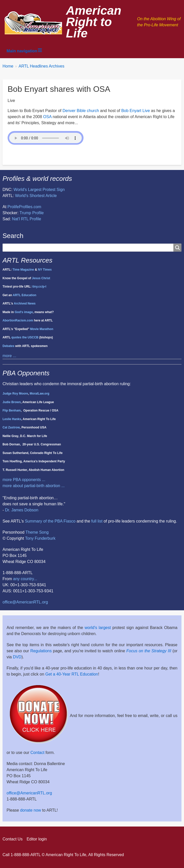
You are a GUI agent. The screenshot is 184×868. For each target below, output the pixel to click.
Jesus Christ (41, 278)
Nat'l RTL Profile (26, 219)
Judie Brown (12, 402)
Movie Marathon (42, 329)
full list (97, 521)
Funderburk (45, 538)
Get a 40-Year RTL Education (72, 674)
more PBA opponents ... (24, 480)
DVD (17, 657)
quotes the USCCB (25, 337)
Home (8, 66)
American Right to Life (94, 22)
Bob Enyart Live (136, 111)
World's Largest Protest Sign (39, 190)
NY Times (45, 270)
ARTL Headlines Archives (42, 66)
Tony (29, 538)
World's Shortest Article (36, 196)
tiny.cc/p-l (39, 287)
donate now (30, 810)
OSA (47, 117)
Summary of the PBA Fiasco (50, 521)
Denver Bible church (81, 111)
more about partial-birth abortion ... (34, 486)
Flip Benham (12, 410)
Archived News (25, 303)
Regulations (41, 651)
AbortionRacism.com (18, 320)
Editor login (37, 839)
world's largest (98, 628)
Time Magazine (23, 270)
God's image (24, 312)
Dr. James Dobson (22, 510)
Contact (37, 753)
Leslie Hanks (12, 419)
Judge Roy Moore (15, 394)
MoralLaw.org (39, 394)
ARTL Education (24, 295)
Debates (8, 346)
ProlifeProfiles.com (24, 207)
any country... (25, 579)
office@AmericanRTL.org (25, 602)
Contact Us (13, 839)
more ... (9, 356)
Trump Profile (32, 213)
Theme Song (37, 532)
